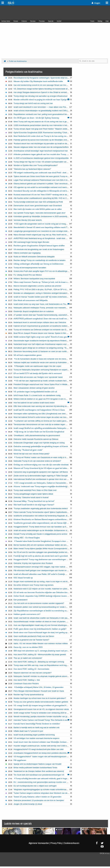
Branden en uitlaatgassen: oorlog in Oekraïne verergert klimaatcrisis (42, 293)
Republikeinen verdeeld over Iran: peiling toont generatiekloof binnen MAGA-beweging (49, 114)
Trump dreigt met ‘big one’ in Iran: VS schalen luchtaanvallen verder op (43, 162)
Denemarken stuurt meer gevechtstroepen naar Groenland (38, 206)
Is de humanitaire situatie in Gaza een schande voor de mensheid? (42, 359)
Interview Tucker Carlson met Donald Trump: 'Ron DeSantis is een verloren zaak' (47, 720)
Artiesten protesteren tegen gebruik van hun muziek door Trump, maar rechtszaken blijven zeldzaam (55, 154)
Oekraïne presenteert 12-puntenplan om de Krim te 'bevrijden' (39, 800)
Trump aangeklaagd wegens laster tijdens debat (33, 494)
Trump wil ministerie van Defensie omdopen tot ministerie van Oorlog (42, 330)
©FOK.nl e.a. (105, 853)
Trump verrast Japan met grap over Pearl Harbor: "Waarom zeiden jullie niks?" (46, 129)
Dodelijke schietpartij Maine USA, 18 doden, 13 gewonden (39, 687)
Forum (92, 21)
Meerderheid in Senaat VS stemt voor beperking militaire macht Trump (43, 227)
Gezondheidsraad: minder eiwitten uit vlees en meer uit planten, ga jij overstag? (46, 622)
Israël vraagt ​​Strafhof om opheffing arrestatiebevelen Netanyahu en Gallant (44, 428)
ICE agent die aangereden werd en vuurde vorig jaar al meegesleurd (43, 224)
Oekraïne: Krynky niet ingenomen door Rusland (33, 563)
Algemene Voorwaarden (39, 843)
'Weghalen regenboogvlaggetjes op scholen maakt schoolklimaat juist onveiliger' (47, 789)
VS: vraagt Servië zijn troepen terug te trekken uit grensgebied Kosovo (43, 706)
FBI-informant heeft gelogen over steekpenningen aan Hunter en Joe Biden (44, 570)
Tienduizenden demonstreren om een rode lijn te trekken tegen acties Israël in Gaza (48, 424)
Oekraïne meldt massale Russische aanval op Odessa (36, 439)
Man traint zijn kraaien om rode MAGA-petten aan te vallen (38, 209)
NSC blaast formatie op (23, 578)
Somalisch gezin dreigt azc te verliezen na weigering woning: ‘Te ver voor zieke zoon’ (49, 348)
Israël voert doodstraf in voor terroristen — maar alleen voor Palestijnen (43, 107)
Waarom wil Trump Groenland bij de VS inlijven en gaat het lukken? (41, 468)
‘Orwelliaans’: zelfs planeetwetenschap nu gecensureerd (37, 435)
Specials (51, 21)
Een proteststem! (21, 600)
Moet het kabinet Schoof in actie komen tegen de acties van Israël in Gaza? (45, 417)
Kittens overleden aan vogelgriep (27, 253)
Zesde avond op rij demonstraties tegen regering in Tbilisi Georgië (41, 476)
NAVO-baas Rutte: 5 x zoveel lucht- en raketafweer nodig (37, 395)
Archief (59, 21)
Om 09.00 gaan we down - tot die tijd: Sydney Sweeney (36, 118)
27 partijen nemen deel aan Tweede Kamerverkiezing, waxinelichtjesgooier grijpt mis (48, 315)
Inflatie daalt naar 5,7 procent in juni (28, 731)
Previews (42, 21)
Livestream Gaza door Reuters (26, 684)
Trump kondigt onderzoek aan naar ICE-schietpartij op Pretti (38, 202)
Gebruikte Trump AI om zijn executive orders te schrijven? (37, 461)
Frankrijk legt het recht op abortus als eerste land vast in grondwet (41, 556)
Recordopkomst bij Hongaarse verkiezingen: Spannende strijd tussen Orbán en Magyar (49, 78)
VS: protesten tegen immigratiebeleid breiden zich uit (35, 392)
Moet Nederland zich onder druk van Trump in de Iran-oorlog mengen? (43, 136)
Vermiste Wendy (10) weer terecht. (28, 220)
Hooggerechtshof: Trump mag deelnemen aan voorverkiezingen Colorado (44, 559)
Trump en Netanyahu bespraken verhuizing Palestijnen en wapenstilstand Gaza (46, 370)
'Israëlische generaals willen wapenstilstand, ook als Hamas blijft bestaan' (44, 523)
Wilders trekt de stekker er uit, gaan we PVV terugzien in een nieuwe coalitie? (45, 399)
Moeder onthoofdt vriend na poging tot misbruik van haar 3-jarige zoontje (43, 100)
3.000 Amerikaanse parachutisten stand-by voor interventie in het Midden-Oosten (47, 125)
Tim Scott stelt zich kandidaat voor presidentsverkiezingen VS (39, 775)
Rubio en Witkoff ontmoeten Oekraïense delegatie (34, 257)
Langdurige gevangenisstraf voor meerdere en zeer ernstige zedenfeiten (43, 231)
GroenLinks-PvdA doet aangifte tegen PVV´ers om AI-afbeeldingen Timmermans (47, 271)
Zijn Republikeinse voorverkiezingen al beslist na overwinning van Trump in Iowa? (47, 611)
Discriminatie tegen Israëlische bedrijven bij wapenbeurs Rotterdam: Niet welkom (47, 341)
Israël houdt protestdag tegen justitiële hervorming (34, 735)
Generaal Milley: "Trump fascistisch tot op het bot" (34, 501)
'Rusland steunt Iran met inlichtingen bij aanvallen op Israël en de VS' (42, 144)
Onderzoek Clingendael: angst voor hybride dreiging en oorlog (39, 443)
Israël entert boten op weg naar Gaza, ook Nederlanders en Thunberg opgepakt (46, 304)
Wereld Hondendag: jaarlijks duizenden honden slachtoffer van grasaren (43, 716)
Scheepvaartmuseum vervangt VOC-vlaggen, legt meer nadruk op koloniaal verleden (48, 567)
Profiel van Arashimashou (18, 61)
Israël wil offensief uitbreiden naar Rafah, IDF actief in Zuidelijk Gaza (42, 574)
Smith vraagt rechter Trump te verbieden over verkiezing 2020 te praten (43, 713)
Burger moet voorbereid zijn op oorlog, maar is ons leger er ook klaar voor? (44, 581)
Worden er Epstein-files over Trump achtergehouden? (36, 165)
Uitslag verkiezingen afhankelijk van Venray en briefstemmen (39, 264)
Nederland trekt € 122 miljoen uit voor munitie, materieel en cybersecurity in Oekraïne (49, 589)
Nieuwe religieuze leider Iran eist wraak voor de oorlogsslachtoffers (41, 147)
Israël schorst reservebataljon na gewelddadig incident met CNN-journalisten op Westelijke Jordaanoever (57, 111)
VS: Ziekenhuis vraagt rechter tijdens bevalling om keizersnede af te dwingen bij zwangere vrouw (53, 89)
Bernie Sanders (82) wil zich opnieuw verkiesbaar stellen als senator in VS (44, 545)
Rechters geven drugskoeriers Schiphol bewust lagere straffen (39, 246)
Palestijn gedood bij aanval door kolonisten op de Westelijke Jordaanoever (44, 140)
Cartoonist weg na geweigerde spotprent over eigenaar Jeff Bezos (41, 472)
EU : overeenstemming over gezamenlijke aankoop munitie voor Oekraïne (44, 782)
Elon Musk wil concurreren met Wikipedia (31, 300)
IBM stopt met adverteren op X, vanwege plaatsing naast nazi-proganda (43, 651)
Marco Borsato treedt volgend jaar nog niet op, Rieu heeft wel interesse (43, 235)
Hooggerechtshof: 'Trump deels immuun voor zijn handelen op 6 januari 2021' (45, 527)
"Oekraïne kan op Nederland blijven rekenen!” (32, 169)
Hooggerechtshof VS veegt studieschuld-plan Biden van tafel (39, 749)
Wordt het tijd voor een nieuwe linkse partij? (32, 454)
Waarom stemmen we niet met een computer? (33, 673)
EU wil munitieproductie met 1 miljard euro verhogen (35, 786)
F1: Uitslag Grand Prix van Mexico (28, 275)
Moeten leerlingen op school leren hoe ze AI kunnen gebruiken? (40, 698)
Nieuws (16, 21)
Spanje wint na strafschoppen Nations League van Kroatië (37, 764)
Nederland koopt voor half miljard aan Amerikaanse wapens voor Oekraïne (44, 344)
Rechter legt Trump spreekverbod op (29, 695)
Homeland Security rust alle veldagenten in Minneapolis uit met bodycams (44, 191)
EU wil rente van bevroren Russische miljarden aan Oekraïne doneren (42, 592)
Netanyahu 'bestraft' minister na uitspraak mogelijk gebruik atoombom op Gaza (46, 676)
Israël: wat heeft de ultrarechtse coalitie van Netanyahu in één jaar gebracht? (45, 618)
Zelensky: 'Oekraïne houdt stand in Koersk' (31, 497)
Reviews (33, 21)
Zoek (107, 21)
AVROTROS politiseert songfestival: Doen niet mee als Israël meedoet (43, 319)
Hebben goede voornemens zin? (27, 614)
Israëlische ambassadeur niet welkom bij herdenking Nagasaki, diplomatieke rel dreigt (49, 516)
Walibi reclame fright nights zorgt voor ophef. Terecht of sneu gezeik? (42, 337)
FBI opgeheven (20, 760)
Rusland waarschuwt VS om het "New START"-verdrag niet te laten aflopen (45, 195)
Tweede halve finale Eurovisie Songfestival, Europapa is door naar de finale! (46, 541)
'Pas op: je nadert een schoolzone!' (28, 658)
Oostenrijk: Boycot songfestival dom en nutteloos (34, 311)
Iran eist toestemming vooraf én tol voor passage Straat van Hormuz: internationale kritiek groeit (53, 85)
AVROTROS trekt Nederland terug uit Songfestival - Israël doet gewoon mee (45, 238)
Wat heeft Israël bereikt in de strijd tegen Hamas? (34, 505)
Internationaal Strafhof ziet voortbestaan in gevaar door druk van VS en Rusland (46, 479)
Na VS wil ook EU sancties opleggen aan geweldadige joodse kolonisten (43, 552)
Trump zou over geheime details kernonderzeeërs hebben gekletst (41, 702)
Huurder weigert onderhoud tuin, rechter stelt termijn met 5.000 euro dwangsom (46, 746)
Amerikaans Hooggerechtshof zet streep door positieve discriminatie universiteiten (47, 753)
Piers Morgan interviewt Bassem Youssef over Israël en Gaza (39, 691)
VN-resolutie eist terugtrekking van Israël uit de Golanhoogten (39, 249)
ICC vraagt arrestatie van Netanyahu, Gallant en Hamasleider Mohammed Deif (47, 483)
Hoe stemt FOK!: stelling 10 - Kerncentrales (32, 669)
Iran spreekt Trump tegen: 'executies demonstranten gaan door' (40, 213)
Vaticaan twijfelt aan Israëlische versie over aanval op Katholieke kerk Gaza (45, 362)
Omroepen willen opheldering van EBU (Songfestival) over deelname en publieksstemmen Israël (53, 414)
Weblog (100, 21)
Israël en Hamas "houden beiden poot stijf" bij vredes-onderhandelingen (43, 297)
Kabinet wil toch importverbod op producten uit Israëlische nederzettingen (44, 326)
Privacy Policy (56, 843)
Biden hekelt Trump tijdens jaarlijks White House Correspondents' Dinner (43, 549)
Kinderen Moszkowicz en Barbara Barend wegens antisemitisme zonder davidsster (48, 519)
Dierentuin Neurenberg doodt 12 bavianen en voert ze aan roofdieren (42, 351)
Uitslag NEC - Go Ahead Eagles (27, 538)
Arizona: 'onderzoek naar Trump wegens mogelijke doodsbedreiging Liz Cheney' (47, 486)
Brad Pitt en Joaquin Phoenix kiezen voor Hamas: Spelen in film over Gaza (44, 333)
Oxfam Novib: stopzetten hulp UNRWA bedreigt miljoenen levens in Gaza (44, 596)
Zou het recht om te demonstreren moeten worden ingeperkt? (39, 603)
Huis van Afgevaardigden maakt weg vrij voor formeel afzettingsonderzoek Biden (47, 625)
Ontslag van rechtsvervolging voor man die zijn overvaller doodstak (41, 465)
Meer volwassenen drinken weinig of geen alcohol (34, 388)
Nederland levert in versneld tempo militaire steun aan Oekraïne (40, 322)
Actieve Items (6, 21)
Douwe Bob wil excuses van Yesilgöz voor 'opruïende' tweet (38, 377)
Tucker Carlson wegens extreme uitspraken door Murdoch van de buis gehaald (46, 793)
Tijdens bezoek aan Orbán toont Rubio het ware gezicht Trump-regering (43, 176)
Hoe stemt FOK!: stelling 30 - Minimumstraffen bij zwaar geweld (40, 654)
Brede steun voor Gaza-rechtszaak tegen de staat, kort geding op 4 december (46, 632)
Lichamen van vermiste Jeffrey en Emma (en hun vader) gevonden (42, 421)
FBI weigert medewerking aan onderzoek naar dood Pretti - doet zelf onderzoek (46, 173)
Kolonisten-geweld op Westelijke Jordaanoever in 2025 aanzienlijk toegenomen (46, 216)
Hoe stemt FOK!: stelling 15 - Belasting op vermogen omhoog (39, 662)
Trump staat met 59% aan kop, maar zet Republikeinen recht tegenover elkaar (46, 665)
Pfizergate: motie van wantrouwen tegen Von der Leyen (38, 366)
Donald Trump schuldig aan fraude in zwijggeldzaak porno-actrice (40, 534)
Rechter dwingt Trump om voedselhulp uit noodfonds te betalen (40, 260)
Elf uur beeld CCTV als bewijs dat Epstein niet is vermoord (38, 373)
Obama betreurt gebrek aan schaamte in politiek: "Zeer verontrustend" (42, 184)
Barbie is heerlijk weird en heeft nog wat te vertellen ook (37, 727)
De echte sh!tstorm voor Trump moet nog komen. (34, 585)
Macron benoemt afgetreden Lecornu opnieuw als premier (37, 286)
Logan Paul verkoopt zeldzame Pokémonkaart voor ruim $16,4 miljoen (42, 180)
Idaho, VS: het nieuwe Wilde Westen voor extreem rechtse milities (41, 643)
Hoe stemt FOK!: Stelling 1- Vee (27, 680)
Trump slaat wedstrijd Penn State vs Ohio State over (35, 490)
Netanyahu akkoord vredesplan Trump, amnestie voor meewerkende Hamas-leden (48, 308)
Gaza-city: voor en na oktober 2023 (28, 647)
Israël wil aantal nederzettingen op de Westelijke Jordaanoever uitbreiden (44, 530)
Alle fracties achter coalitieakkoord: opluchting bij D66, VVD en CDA (42, 198)
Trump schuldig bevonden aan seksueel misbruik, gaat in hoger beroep (44, 779)
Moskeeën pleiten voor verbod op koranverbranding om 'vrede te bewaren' (44, 607)
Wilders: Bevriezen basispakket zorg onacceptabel (34, 279)
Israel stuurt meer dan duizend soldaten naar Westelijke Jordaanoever (42, 742)
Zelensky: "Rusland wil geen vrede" (28, 450)
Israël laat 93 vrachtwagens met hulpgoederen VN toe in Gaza (39, 410)
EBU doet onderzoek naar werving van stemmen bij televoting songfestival (44, 406)
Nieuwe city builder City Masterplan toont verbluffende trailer (38, 81)
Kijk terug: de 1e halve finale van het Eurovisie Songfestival (39, 432)
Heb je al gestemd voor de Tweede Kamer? (31, 640)
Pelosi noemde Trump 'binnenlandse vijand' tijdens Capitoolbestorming (43, 512)
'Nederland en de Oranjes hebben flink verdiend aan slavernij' (39, 771)
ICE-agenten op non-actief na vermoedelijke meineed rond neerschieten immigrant (48, 187)
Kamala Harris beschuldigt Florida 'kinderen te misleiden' (37, 724)
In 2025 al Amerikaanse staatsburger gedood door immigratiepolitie (41, 158)
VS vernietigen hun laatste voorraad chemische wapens (37, 738)
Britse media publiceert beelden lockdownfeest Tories (35, 768)
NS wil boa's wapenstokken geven (28, 355)
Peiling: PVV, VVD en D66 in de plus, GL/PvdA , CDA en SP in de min (42, 289)
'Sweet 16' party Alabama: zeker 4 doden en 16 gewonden (38, 797)
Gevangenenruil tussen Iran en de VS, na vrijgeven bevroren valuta (41, 709)
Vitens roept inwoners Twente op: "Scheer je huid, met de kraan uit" (41, 282)
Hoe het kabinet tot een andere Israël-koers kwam (34, 403)
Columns (24, 21)
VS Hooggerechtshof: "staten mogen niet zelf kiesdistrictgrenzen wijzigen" (44, 757)
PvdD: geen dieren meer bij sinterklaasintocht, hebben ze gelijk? (40, 629)
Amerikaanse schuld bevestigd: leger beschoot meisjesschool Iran (41, 151)
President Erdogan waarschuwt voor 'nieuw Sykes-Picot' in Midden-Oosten (44, 384)
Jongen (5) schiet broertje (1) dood (28, 804)
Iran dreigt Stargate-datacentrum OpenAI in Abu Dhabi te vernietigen (42, 92)
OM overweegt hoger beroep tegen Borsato (31, 242)
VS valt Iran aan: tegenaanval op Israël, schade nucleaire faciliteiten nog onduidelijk (49, 381)
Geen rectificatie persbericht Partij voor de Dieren (34, 636)
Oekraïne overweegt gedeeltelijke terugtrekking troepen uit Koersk (41, 446)
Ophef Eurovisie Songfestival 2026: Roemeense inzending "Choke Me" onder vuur (47, 133)
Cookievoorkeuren (72, 843)
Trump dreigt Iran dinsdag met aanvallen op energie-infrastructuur (41, 96)
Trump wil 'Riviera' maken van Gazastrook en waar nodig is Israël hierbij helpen (47, 457)
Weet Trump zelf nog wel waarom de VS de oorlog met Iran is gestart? (42, 122)
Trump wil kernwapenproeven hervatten (30, 268)
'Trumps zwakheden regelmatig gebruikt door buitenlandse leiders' (41, 508)
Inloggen (96, 3)
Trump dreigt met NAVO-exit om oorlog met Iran (33, 103)
